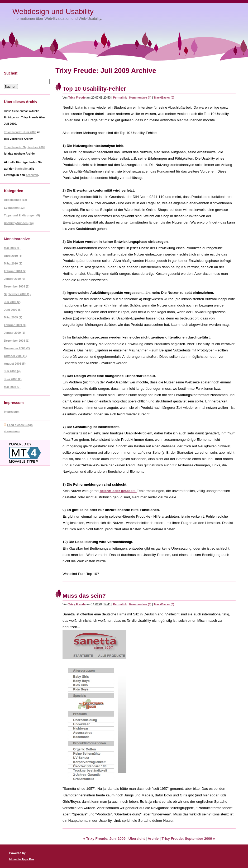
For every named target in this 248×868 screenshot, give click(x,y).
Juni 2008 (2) (13, 379)
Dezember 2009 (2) (17, 286)
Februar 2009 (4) (15, 325)
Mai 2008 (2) (12, 387)
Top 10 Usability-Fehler (94, 89)
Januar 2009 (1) (15, 333)
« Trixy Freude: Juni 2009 (104, 839)
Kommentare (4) (140, 98)
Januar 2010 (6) (15, 279)
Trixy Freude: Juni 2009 (20, 132)
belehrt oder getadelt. (118, 491)
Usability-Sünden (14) (19, 223)
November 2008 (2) (17, 348)
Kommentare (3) (140, 604)
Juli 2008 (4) (12, 371)
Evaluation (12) (14, 208)
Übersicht (137, 839)
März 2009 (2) (13, 317)
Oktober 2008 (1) (15, 356)
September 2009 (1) (17, 294)
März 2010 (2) (13, 263)
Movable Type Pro (22, 859)
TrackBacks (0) (164, 98)
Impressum (12, 412)
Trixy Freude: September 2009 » (188, 839)
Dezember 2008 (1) (17, 341)
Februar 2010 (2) (15, 271)
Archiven (32, 175)
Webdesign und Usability (53, 11)
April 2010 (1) (13, 256)
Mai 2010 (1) (12, 248)
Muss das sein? (84, 596)
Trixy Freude (77, 98)
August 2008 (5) (15, 364)
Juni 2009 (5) (13, 310)
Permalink (120, 98)
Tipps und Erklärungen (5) (22, 215)
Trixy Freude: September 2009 (25, 147)
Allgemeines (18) (15, 200)
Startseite (21, 169)
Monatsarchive (17, 239)
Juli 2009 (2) (12, 302)
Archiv (153, 839)
